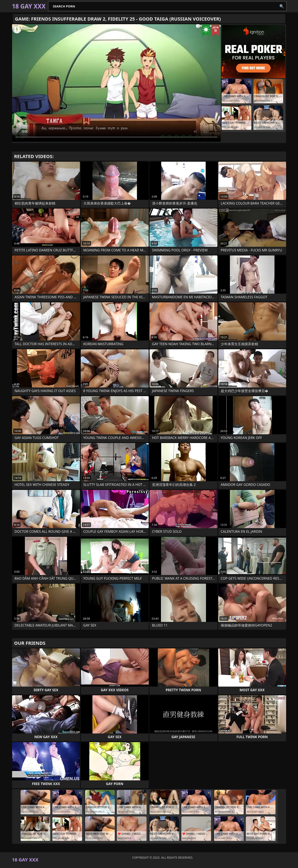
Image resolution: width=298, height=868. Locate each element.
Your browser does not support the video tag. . (116, 83)
